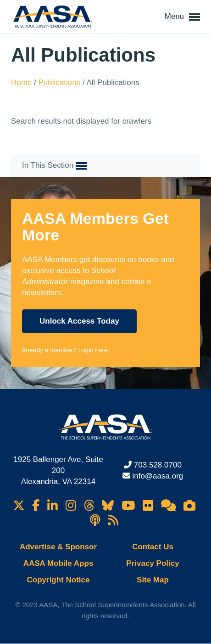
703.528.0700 (158, 465)
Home (22, 83)
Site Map (153, 580)
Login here (93, 350)
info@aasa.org (158, 476)
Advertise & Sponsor (58, 547)
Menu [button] (182, 17)
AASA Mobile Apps (58, 563)
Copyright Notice (58, 580)
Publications (61, 83)
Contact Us (153, 547)
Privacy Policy (153, 563)
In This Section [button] (54, 166)
